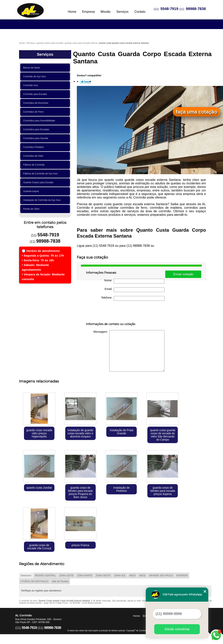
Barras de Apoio (32, 68)
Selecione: (26, 576)
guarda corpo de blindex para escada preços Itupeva (163, 491)
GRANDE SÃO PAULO (161, 576)
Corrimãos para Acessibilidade (40, 121)
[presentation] (111, 312)
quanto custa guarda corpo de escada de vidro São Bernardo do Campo (163, 435)
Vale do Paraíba (60, 581)
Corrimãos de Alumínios (36, 103)
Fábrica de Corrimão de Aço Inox (41, 174)
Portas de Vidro (32, 209)
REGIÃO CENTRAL (45, 576)
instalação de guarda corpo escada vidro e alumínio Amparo (80, 433)
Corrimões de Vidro (34, 156)
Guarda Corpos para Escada (39, 182)
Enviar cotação (183, 274)
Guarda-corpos (32, 191)
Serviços (123, 12)
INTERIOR (182, 576)
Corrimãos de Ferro (34, 112)
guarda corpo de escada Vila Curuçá (39, 547)
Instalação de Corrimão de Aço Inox (43, 200)
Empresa (88, 12)
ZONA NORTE (85, 576)
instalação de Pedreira (122, 489)
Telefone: (133, 298)
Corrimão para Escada (36, 94)
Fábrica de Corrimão (35, 165)
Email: (135, 290)
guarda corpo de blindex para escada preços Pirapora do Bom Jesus (80, 492)
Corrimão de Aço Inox (35, 77)
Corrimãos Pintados (34, 147)
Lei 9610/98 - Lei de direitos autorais (86, 603)
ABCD (132, 576)
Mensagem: (129, 351)
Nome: (134, 281)
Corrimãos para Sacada (36, 138)
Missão (106, 12)
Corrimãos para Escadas (37, 129)
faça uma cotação (196, 112)
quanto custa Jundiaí (39, 488)
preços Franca (80, 545)
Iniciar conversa (177, 629)
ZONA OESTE (103, 576)
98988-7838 (196, 9)
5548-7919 (169, 9)
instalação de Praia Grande (122, 432)
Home (72, 12)
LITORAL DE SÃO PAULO (34, 581)
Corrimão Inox (31, 85)
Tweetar (86, 82)
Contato (140, 12)
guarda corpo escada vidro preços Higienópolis (39, 433)
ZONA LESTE (66, 576)
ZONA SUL (120, 576)
